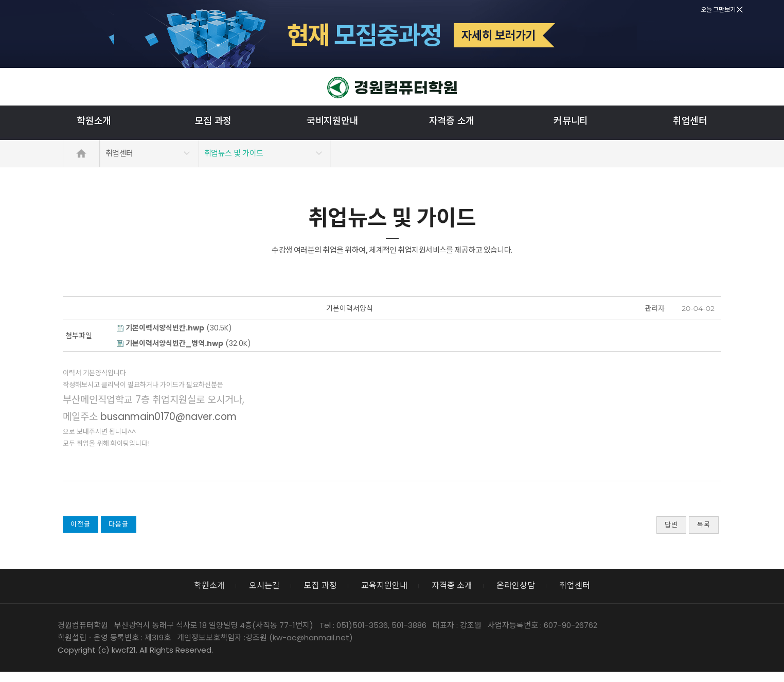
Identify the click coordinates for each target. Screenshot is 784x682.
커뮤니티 (571, 121)
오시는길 (264, 585)
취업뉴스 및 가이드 (234, 153)
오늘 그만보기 (722, 10)
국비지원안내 (332, 121)
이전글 (81, 524)
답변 (671, 525)
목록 (704, 525)
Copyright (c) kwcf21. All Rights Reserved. (135, 650)
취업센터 (690, 121)
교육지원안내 (384, 585)
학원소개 (94, 121)
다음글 (119, 524)
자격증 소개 (452, 121)
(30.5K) (174, 328)
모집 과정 (213, 121)
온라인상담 (516, 585)
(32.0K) (184, 343)
